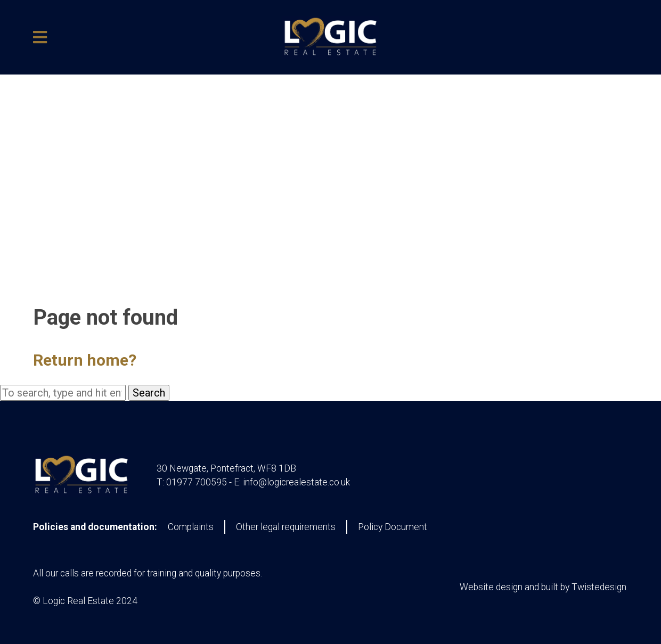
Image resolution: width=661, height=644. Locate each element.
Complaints (191, 527)
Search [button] (149, 393)
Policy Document (393, 527)
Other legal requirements (286, 527)
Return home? (85, 360)
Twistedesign (599, 587)
